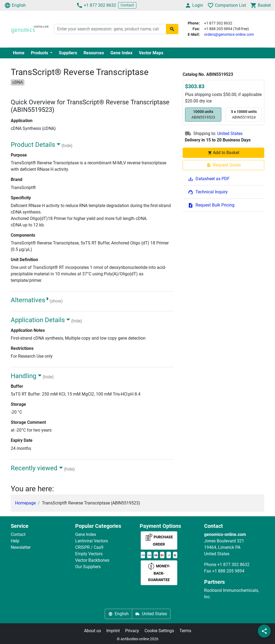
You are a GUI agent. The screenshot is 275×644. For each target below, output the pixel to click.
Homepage (25, 503)
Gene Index (121, 53)
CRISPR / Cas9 (89, 547)
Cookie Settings (159, 631)
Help (15, 541)
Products (40, 53)
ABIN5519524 (244, 114)
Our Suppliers (88, 567)
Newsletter (21, 547)
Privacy (132, 631)
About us (93, 631)
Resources (94, 53)
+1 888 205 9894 (228, 571)
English (15, 5)
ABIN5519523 (203, 114)
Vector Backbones (92, 560)
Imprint (113, 631)
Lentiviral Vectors (92, 541)
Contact (127, 5)
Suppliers (68, 53)
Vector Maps (151, 53)
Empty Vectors (89, 554)
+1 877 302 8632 (96, 5)
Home (19, 53)
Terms (185, 631)
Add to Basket (223, 153)
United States (230, 134)
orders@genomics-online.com (229, 34)
